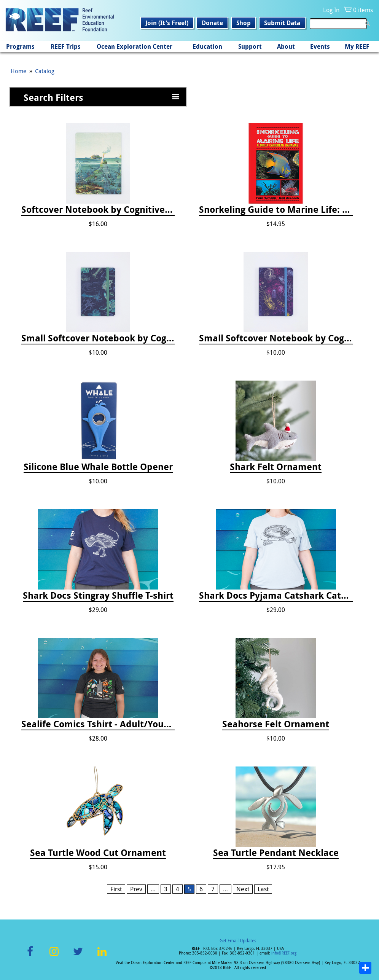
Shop (244, 23)
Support (250, 46)
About (286, 46)
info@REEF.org (284, 953)
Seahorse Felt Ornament (276, 724)
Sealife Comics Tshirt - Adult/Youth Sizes (98, 724)
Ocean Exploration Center (135, 46)
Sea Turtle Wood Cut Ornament (98, 853)
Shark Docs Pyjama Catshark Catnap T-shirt (276, 596)
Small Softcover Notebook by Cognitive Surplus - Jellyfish (276, 338)
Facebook (30, 956)
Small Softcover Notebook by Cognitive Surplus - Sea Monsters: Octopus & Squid (98, 338)
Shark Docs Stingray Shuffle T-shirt (98, 596)
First (116, 889)
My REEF (357, 46)
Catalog (45, 71)
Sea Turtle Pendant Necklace (276, 853)
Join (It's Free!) (167, 23)
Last (263, 889)
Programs (20, 46)
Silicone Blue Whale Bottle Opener (98, 467)
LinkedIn (102, 956)
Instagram (54, 956)
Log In (331, 10)
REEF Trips (66, 46)
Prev (136, 889)
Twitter (78, 956)
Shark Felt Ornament (276, 467)
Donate (212, 23)
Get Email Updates (238, 940)
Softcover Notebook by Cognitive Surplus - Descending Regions (98, 210)
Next (243, 889)
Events (320, 46)
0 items (363, 10)
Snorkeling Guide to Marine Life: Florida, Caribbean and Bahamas (276, 210)
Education (207, 46)
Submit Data (282, 23)
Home (18, 71)
